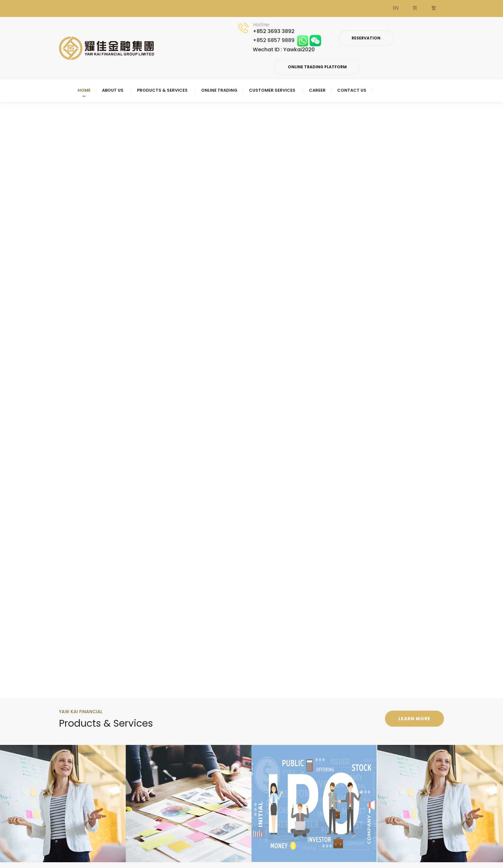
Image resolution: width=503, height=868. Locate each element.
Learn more (414, 719)
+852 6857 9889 (287, 40)
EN (396, 8)
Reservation (366, 38)
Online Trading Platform (317, 67)
